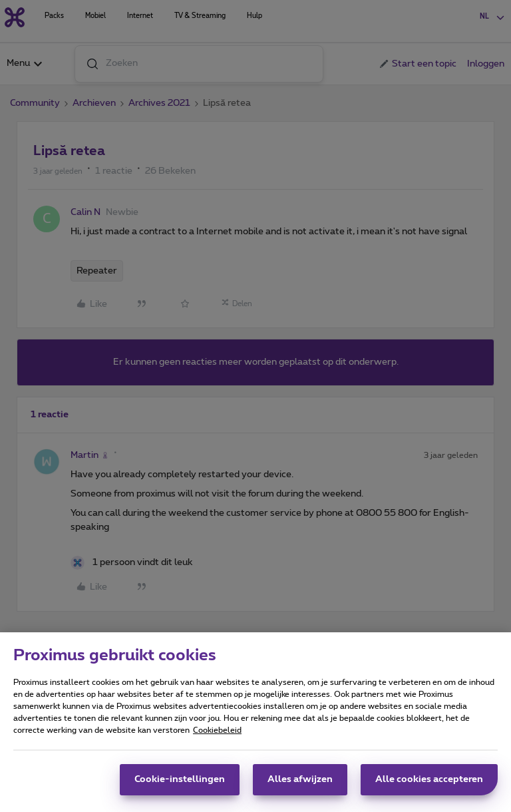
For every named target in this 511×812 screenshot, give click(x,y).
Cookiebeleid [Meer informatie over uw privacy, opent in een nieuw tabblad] (217, 737)
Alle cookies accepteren (429, 786)
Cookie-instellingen (180, 786)
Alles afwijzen (300, 786)
